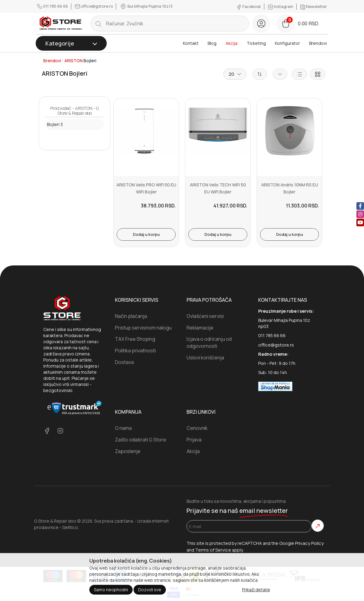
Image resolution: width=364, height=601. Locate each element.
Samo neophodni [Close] (111, 590)
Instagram (281, 6)
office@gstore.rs (94, 6)
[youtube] (360, 222)
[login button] (261, 23)
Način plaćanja (131, 316)
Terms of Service (213, 550)
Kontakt (191, 43)
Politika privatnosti (135, 351)
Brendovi (318, 43)
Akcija (232, 43)
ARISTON (73, 61)
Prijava (194, 440)
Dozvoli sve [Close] (150, 590)
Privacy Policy (309, 543)
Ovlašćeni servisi (205, 316)
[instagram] (360, 214)
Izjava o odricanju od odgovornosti (209, 342)
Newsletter (314, 6)
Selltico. (71, 527)
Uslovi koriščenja (205, 358)
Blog (212, 43)
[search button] (98, 23)
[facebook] (360, 206)
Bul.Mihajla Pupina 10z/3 (146, 6)
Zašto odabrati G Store (141, 440)
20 (235, 74)
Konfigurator (287, 43)
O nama (123, 428)
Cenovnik (197, 428)
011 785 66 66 (53, 6)
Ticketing (256, 43)
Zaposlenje (128, 451)
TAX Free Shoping (135, 339)
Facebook (249, 6)
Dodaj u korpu (146, 234)
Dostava (124, 362)
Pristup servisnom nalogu (143, 328)
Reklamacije (200, 328)
